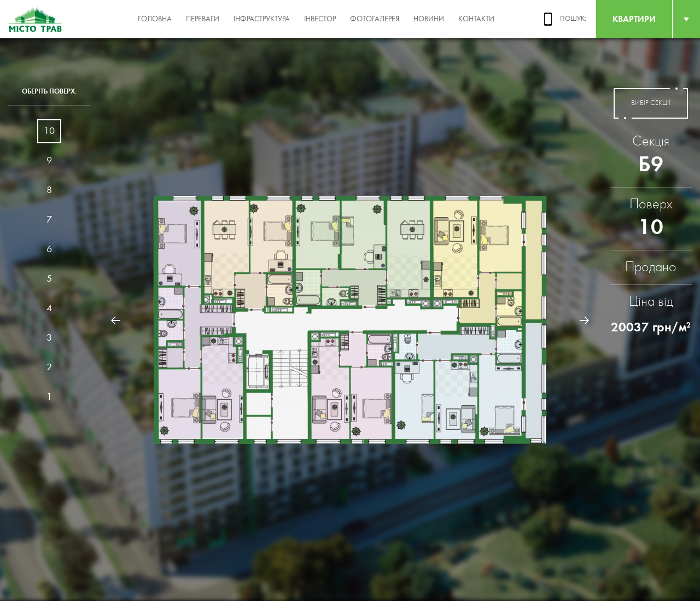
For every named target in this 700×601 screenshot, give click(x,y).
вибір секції (651, 103)
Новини (429, 19)
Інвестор (320, 19)
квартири (634, 19)
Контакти (476, 19)
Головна (155, 19)
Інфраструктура (262, 19)
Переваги (203, 19)
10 (49, 131)
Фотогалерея (375, 19)
